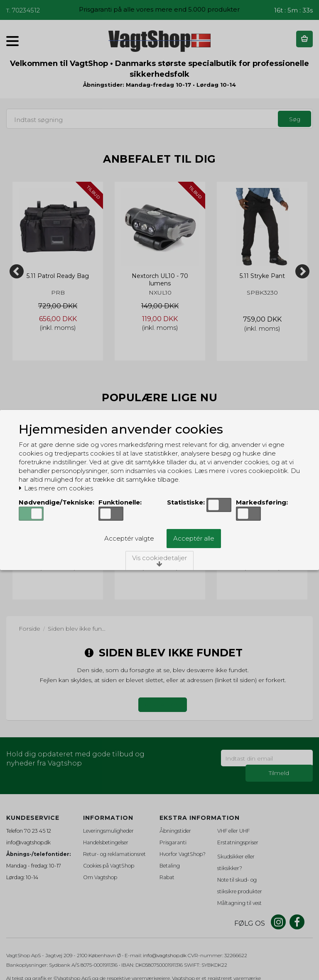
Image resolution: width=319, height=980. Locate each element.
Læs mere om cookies (56, 488)
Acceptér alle (194, 538)
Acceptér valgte (129, 538)
